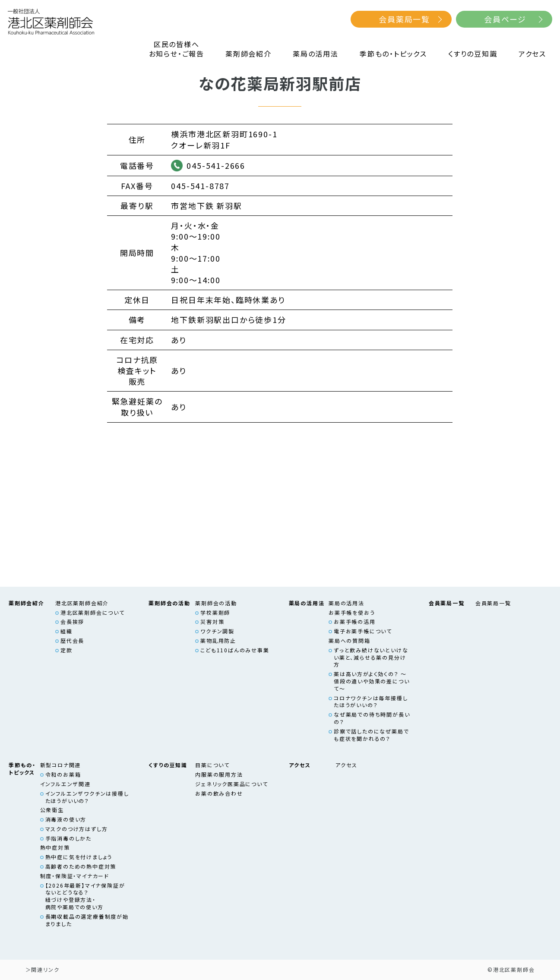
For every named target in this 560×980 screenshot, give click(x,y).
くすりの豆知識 (473, 54)
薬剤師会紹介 (248, 54)
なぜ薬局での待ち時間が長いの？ (372, 718)
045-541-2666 (216, 165)
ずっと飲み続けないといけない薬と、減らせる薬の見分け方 (371, 657)
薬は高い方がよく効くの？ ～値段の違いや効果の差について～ (372, 681)
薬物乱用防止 (218, 640)
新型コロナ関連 (61, 765)
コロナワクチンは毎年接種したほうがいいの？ (371, 702)
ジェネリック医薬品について (231, 784)
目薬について (212, 765)
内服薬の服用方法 (219, 774)
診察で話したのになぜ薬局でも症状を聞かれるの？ (371, 735)
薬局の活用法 (316, 54)
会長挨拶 (72, 621)
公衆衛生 (52, 810)
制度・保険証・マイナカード (75, 876)
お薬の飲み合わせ (219, 793)
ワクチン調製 (217, 631)
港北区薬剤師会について (93, 612)
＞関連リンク (43, 969)
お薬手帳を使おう (352, 612)
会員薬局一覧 (404, 19)
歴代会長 (72, 640)
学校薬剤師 (215, 612)
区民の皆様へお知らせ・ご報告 (177, 49)
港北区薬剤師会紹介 (82, 603)
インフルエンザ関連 (65, 784)
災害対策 (212, 621)
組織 (66, 631)
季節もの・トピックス (393, 54)
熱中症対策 (55, 847)
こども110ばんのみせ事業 (235, 650)
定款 (66, 650)
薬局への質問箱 (350, 640)
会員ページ (505, 19)
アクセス (532, 54)
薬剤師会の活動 (216, 603)
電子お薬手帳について (363, 631)
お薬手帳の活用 (355, 621)
